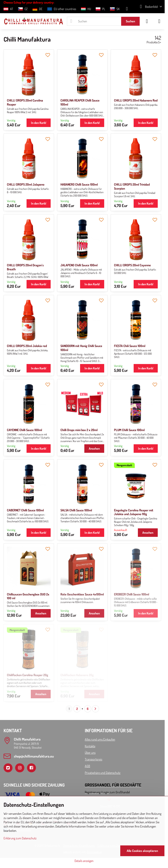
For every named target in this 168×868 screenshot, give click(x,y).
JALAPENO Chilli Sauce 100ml (79, 265)
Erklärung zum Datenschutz (20, 838)
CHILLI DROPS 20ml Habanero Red (136, 100)
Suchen (130, 21)
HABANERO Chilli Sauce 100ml (79, 184)
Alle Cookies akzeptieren (142, 851)
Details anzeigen (84, 861)
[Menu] (159, 21)
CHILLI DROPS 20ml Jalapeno (26, 184)
